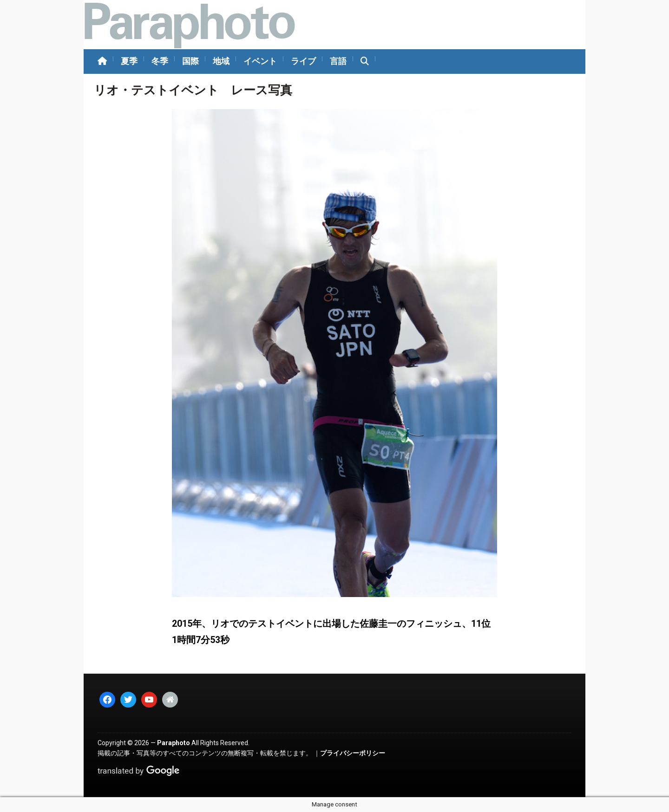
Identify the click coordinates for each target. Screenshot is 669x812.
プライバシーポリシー (353, 753)
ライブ (303, 61)
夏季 (129, 61)
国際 (190, 61)
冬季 (160, 61)
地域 (221, 61)
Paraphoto (174, 743)
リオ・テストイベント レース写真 (193, 90)
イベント (260, 61)
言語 (338, 61)
